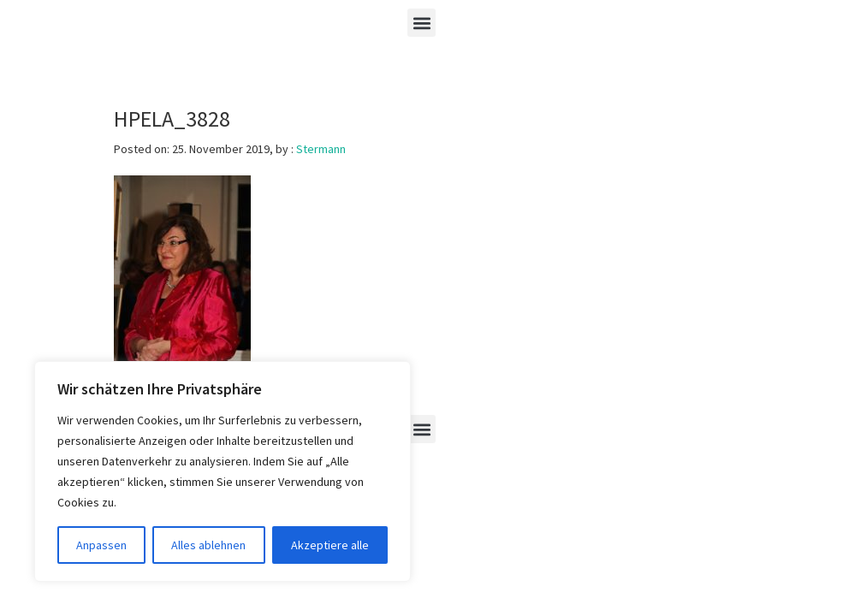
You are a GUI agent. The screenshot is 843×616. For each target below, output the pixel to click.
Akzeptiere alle (330, 545)
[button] (421, 23)
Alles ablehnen (208, 545)
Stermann (321, 149)
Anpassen (101, 545)
